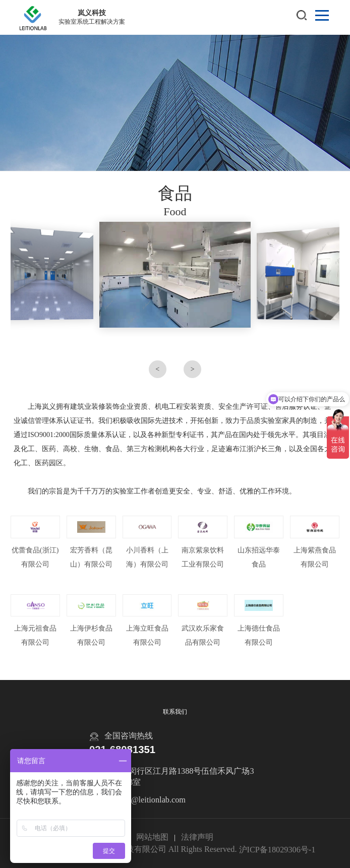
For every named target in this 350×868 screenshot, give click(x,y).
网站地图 (152, 837)
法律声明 (197, 837)
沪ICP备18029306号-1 (277, 850)
